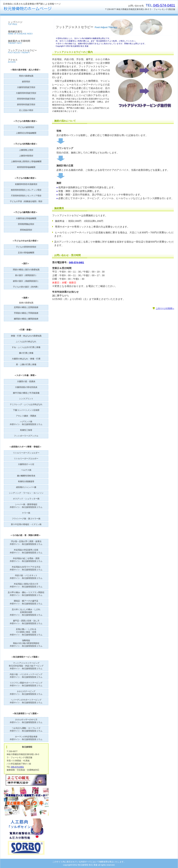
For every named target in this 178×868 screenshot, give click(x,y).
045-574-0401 (164, 5)
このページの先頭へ (165, 308)
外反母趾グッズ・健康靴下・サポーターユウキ (26, 802)
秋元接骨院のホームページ (40, 9)
